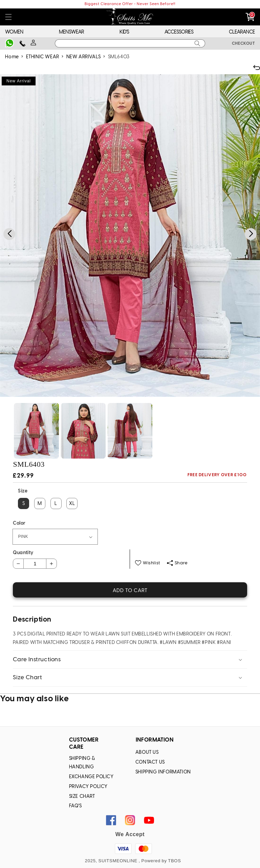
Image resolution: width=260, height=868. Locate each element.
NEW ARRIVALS (84, 57)
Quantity (23, 553)
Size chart (82, 797)
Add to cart (130, 591)
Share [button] (177, 563)
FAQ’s (75, 806)
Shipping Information (163, 772)
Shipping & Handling (82, 763)
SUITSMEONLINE (118, 861)
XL (72, 504)
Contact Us (150, 762)
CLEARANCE (242, 32)
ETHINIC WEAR (43, 57)
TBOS (174, 861)
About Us (147, 753)
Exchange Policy (91, 777)
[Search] (197, 43)
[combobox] (130, 43)
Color (19, 523)
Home (12, 57)
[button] (8, 17)
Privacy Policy (88, 787)
